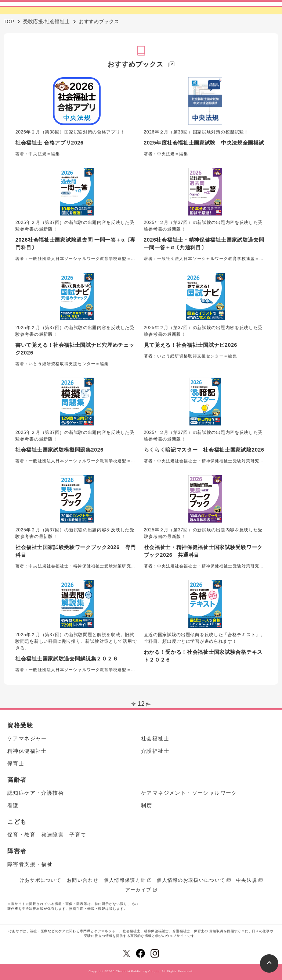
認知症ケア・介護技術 (36, 793)
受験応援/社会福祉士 (47, 22)
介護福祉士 (155, 751)
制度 (147, 805)
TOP (9, 22)
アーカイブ (138, 890)
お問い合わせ (83, 880)
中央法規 (247, 880)
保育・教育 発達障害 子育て (47, 835)
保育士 (16, 763)
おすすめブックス (135, 64)
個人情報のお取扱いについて (191, 880)
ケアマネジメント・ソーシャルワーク (189, 793)
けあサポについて (40, 880)
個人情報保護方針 (125, 880)
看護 (13, 805)
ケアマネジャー (27, 738)
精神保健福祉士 (27, 751)
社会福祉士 (155, 738)
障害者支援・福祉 (30, 864)
